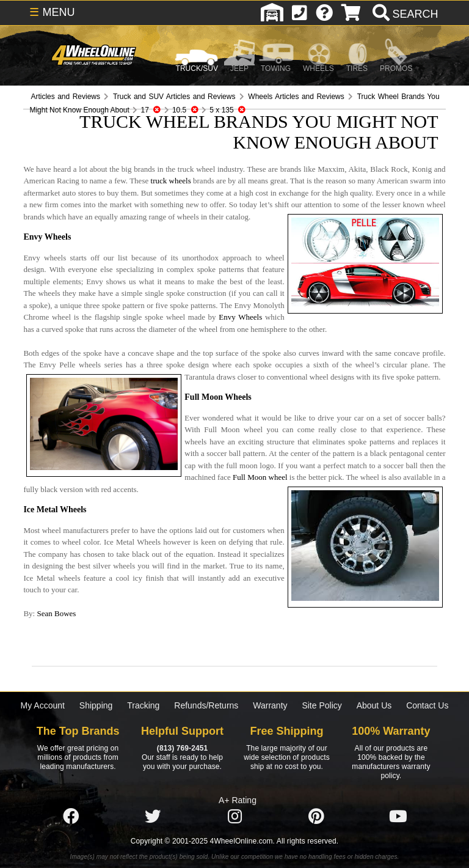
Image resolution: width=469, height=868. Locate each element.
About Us (374, 705)
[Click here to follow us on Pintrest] (316, 817)
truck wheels (171, 181)
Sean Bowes (56, 613)
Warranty (270, 705)
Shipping (96, 705)
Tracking (143, 705)
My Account (43, 705)
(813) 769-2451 (182, 748)
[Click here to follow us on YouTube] (398, 817)
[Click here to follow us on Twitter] (153, 817)
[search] (404, 14)
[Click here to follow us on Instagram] (234, 817)
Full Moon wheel (260, 477)
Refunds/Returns (206, 705)
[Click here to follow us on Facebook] (71, 817)
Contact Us (427, 705)
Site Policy (322, 705)
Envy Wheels (240, 317)
